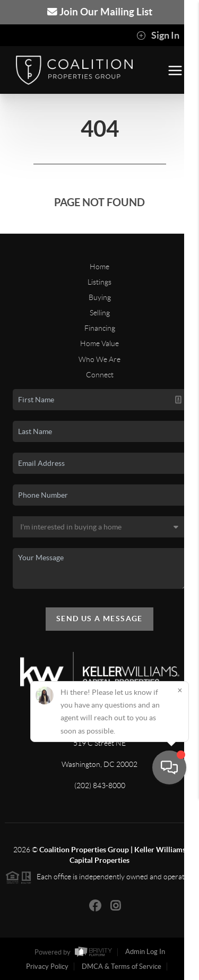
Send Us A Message (99, 619)
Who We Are (99, 359)
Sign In (158, 36)
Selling (100, 313)
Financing (100, 328)
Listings (99, 282)
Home (99, 267)
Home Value (99, 343)
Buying (100, 297)
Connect (100, 375)
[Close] (180, 873)
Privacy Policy (47, 966)
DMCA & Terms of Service (122, 966)
